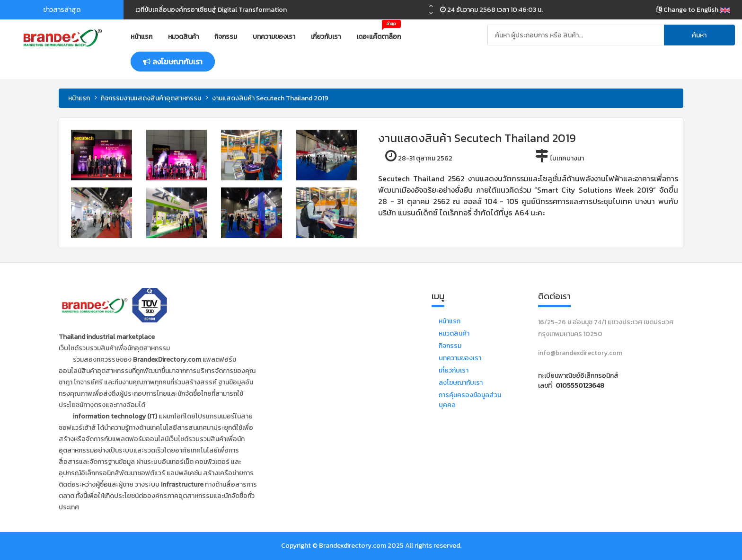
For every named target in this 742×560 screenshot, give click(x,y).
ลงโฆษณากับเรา (461, 383)
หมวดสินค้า (183, 37)
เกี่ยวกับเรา (326, 37)
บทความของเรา (274, 37)
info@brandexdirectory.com (580, 353)
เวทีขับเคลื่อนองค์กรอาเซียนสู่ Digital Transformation (211, 10)
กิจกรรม (226, 37)
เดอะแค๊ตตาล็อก (379, 33)
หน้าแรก (141, 37)
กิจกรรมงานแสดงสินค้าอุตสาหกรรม (151, 98)
